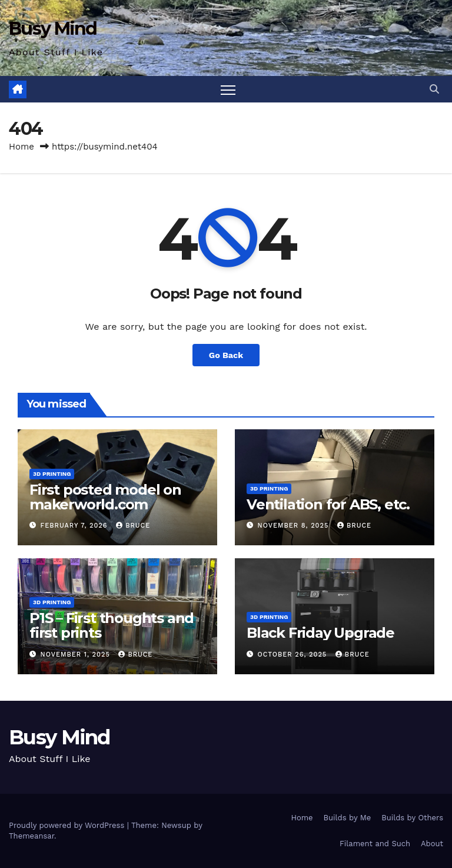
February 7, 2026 (76, 526)
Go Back (226, 355)
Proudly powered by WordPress (68, 825)
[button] (434, 89)
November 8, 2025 (295, 526)
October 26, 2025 (294, 655)
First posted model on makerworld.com (105, 497)
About (432, 844)
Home (21, 147)
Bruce (133, 526)
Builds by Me (348, 818)
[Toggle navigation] (228, 89)
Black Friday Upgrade (320, 633)
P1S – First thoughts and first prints (112, 625)
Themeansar (31, 836)
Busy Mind (53, 29)
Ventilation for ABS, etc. (328, 504)
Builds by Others (412, 818)
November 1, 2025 (77, 655)
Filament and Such (375, 844)
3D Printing (52, 474)
